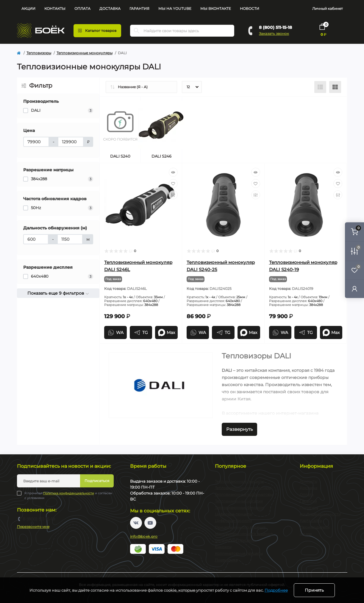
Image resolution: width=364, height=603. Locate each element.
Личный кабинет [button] (328, 8)
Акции (28, 8)
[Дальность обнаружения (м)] (36, 239)
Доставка (110, 8)
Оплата (82, 8)
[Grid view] (335, 87)
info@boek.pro (144, 536)
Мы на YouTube (175, 8)
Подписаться (97, 481)
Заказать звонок (274, 34)
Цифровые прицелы (233, 514)
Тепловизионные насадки (239, 501)
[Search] (137, 31)
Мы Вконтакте (216, 8)
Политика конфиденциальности (69, 493)
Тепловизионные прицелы (239, 481)
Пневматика (226, 560)
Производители (315, 527)
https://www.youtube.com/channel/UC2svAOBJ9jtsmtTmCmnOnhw (150, 523)
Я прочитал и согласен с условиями (68, 495)
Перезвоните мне (33, 527)
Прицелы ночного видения (240, 527)
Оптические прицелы (235, 540)
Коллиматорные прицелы (239, 553)
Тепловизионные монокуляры (85, 53)
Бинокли (223, 547)
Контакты (55, 8)
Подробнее (276, 590)
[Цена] (36, 142)
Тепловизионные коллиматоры (244, 494)
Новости (250, 8)
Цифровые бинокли (233, 521)
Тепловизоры (39, 53)
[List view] (320, 87)
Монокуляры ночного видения (244, 534)
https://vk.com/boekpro (136, 523)
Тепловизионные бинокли (239, 508)
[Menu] (97, 31)
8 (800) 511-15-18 (275, 27)
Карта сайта (311, 521)
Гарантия (139, 8)
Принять (314, 590)
